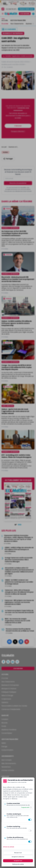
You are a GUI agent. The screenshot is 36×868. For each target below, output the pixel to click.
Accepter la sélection (18, 857)
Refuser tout (18, 853)
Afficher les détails (9, 847)
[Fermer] (34, 780)
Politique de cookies (18, 864)
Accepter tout (18, 861)
